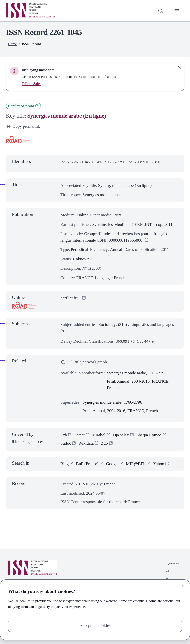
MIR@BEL (136, 464)
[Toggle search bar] (161, 11)
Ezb (64, 435)
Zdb (104, 444)
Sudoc (66, 444)
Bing (64, 464)
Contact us (172, 567)
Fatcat (79, 435)
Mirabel (99, 435)
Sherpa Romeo (149, 435)
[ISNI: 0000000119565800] (120, 240)
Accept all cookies (95, 626)
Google (112, 464)
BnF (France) (87, 464)
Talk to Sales (31, 84)
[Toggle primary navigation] (177, 11)
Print (117, 215)
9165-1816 (152, 162)
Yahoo (159, 464)
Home (12, 44)
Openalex (121, 435)
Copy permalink (23, 126)
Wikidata (86, 444)
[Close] (183, 586)
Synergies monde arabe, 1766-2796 (137, 373)
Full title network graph (84, 362)
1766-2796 (116, 162)
